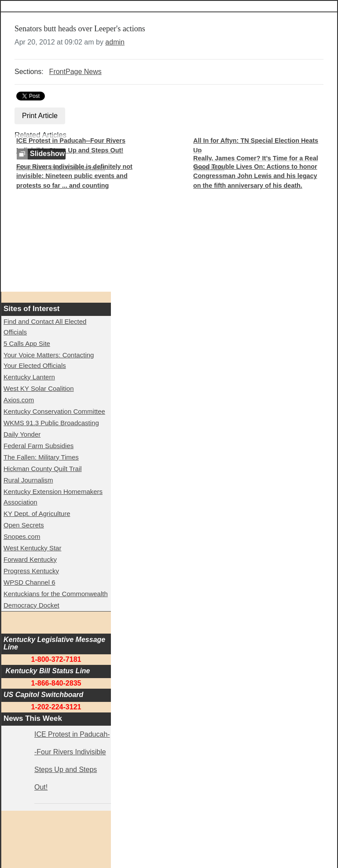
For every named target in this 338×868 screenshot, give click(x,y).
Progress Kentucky (31, 571)
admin (115, 42)
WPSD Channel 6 (29, 582)
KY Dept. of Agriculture (37, 514)
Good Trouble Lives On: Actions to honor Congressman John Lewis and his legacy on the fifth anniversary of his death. (255, 176)
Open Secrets (24, 525)
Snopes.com (22, 536)
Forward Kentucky (30, 559)
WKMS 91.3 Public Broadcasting (51, 423)
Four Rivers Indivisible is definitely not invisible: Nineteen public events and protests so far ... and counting (74, 176)
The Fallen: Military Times (41, 457)
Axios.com (19, 400)
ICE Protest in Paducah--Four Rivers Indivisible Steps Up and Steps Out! (71, 145)
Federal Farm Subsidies (39, 446)
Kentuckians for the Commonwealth (56, 594)
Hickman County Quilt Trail (43, 469)
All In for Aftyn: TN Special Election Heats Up (256, 145)
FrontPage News (75, 72)
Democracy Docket (31, 605)
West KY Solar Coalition (39, 388)
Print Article (40, 116)
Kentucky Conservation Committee (54, 411)
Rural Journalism (28, 480)
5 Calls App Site (27, 343)
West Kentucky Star (32, 548)
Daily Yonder (22, 434)
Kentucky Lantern (29, 377)
